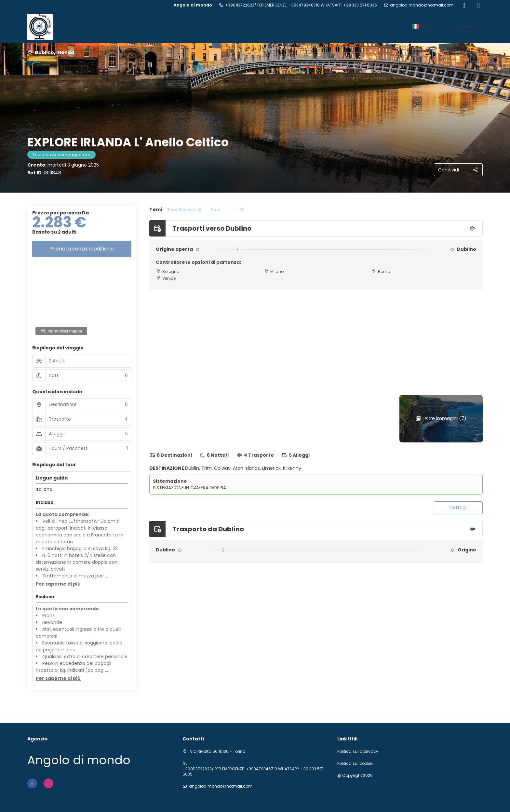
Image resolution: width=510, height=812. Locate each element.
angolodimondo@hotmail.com (422, 5)
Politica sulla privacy (358, 751)
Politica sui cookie (355, 764)
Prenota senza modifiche (82, 249)
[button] (58, 584)
